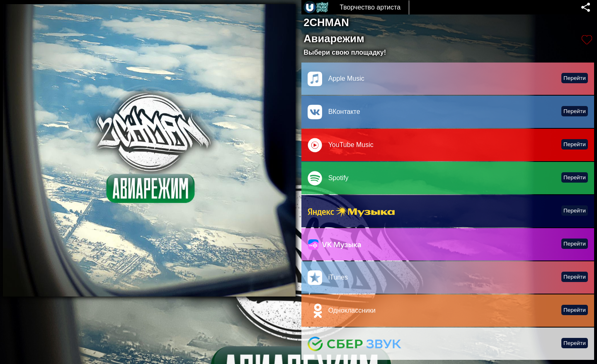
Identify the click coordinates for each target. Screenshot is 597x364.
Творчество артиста (370, 7)
